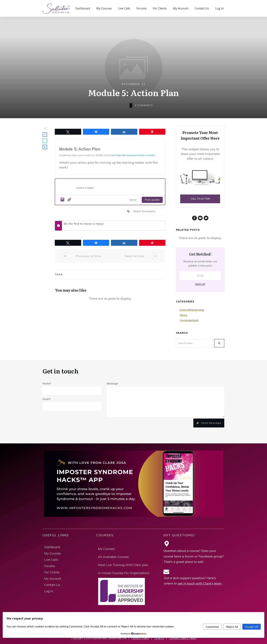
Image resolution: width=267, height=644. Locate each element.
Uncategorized (189, 320)
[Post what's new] (119, 189)
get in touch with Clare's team (200, 583)
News (183, 315)
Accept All (252, 627)
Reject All (232, 627)
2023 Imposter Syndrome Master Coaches (133, 155)
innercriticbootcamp (192, 310)
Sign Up (200, 284)
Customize (212, 627)
